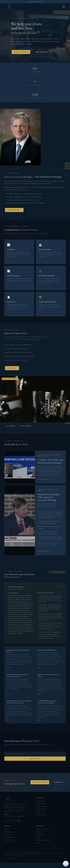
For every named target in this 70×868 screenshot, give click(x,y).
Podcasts (38, 812)
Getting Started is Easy (31, 2)
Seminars (38, 837)
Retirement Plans (8, 832)
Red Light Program (9, 840)
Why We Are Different (42, 807)
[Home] (9, 7)
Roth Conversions (8, 835)
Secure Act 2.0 (40, 832)
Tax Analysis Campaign (42, 815)
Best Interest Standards (9, 837)
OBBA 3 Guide (40, 835)
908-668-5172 (41, 2)
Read (8, 668)
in (10, 821)
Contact (38, 843)
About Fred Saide (40, 801)
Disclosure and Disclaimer (34, 852)
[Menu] (64, 7)
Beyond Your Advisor (41, 804)
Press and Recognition (42, 809)
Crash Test (7, 829)
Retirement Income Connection (43, 829)
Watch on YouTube (45, 479)
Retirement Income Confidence (43, 840)
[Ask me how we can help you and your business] (66, 864)
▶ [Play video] (20, 467)
